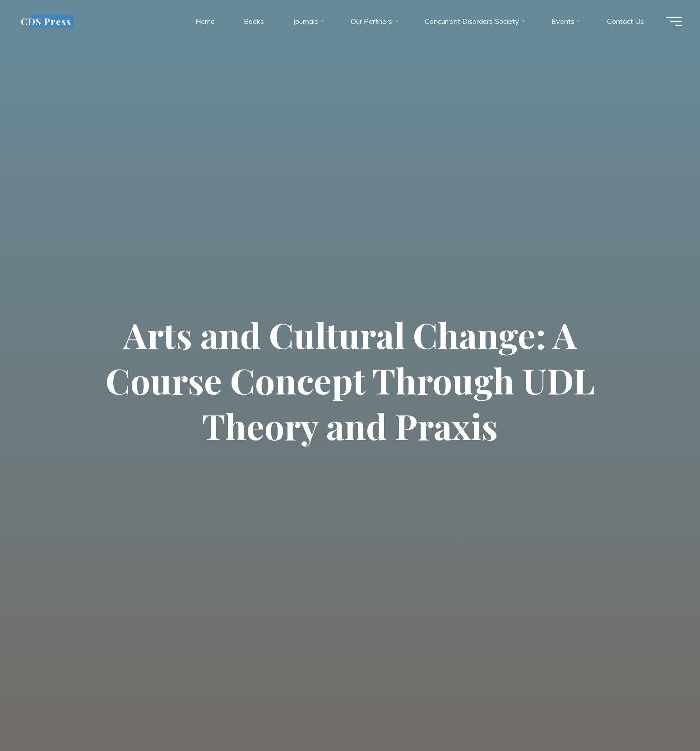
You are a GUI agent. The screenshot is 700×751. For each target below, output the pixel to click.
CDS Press (46, 21)
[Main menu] (674, 22)
